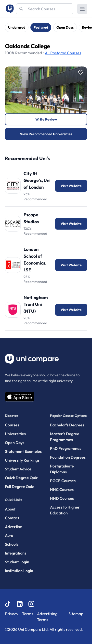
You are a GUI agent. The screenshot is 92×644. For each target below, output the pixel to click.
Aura (9, 535)
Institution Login (19, 571)
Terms (28, 614)
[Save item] (81, 73)
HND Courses (62, 498)
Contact (12, 518)
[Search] (45, 9)
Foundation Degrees (68, 457)
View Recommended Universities (46, 134)
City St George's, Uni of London (37, 180)
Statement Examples (23, 451)
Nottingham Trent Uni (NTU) (36, 304)
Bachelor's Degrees (67, 425)
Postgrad (41, 27)
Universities (15, 434)
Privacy (12, 614)
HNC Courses (62, 489)
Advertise (13, 527)
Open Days (65, 27)
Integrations (16, 553)
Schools (12, 544)
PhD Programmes (66, 448)
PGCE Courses (63, 481)
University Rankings (22, 460)
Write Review (46, 119)
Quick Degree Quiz (21, 478)
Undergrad (17, 27)
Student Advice (18, 469)
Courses (63, 53)
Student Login (17, 562)
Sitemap (76, 614)
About (10, 509)
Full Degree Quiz (19, 487)
